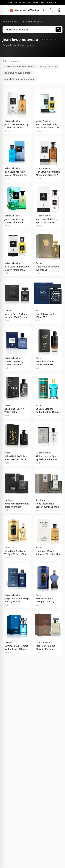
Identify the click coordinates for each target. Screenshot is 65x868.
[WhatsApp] (60, 10)
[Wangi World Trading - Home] (24, 10)
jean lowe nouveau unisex (18, 73)
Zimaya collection (49, 66)
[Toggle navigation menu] (4, 10)
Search (16, 22)
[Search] (44, 10)
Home (6, 22)
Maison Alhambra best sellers (20, 66)
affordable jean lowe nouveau (20, 79)
